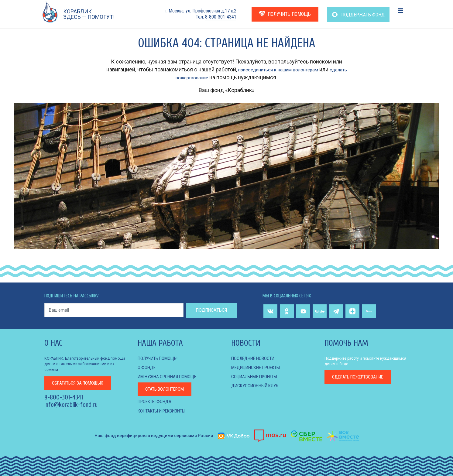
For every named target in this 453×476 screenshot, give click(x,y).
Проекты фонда (156, 401)
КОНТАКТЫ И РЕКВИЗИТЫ (165, 411)
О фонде (147, 367)
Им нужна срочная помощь (170, 377)
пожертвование (361, 377)
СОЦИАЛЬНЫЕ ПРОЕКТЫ (257, 377)
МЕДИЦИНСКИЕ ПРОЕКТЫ (258, 367)
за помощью (81, 383)
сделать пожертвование (192, 77)
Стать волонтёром (167, 389)
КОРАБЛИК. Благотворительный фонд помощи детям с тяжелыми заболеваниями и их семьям (85, 364)
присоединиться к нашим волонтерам (287, 69)
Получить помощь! (160, 358)
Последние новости (255, 358)
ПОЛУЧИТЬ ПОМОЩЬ (285, 14)
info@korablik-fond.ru (71, 405)
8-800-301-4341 (221, 17)
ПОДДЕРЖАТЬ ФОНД (358, 15)
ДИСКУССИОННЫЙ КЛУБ (257, 386)
